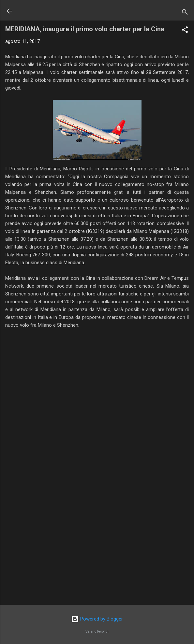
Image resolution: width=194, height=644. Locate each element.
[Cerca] (185, 13)
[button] (185, 31)
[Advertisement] (97, 549)
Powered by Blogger (97, 619)
